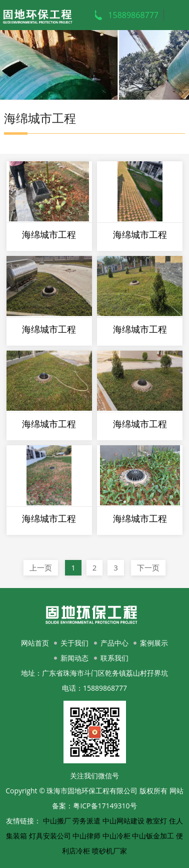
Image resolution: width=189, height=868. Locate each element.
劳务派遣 (86, 821)
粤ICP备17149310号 (105, 806)
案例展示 (154, 643)
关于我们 (74, 643)
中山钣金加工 (153, 836)
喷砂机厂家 (109, 851)
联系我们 (114, 658)
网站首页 (35, 643)
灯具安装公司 (50, 836)
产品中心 (114, 643)
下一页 (148, 567)
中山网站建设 (123, 821)
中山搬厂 (57, 821)
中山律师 (86, 836)
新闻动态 (74, 658)
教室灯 (156, 821)
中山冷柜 (116, 836)
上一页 (41, 567)
